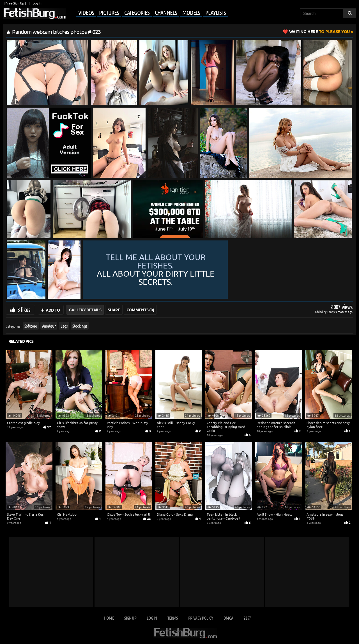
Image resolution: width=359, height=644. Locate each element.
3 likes (24, 309)
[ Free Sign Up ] (15, 3)
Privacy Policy (201, 618)
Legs (64, 326)
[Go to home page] (34, 14)
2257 (247, 618)
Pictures (109, 12)
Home (109, 618)
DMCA (228, 618)
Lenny (331, 312)
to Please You (320, 31)
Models (191, 12)
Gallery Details (85, 310)
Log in (37, 3)
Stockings (80, 326)
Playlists (216, 12)
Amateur (49, 326)
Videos (86, 12)
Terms (173, 618)
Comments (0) (140, 310)
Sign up (130, 618)
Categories (137, 12)
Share (114, 310)
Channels (166, 12)
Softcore (31, 326)
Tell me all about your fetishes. (217, 270)
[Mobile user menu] (148, 13)
